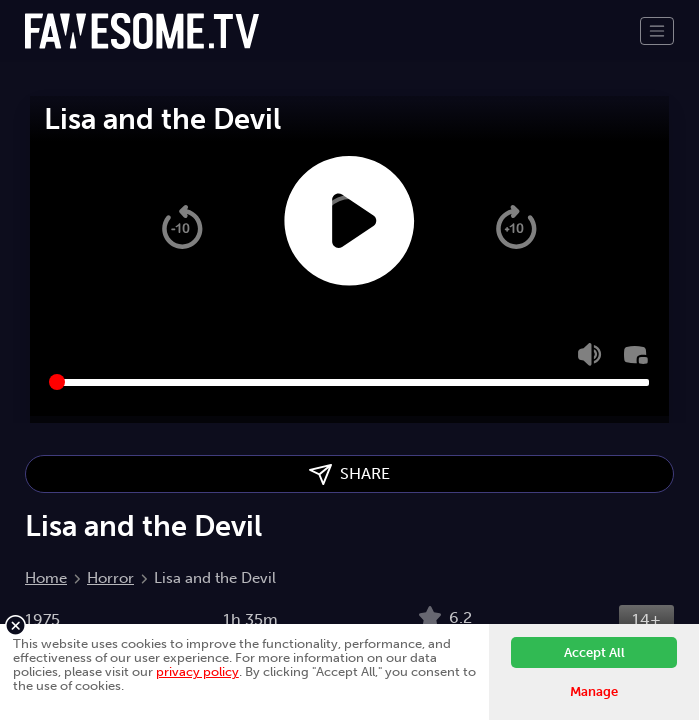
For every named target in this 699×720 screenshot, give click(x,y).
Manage (594, 691)
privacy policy (197, 671)
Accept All (594, 652)
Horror (110, 578)
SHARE (349, 474)
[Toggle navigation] (657, 31)
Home (46, 578)
